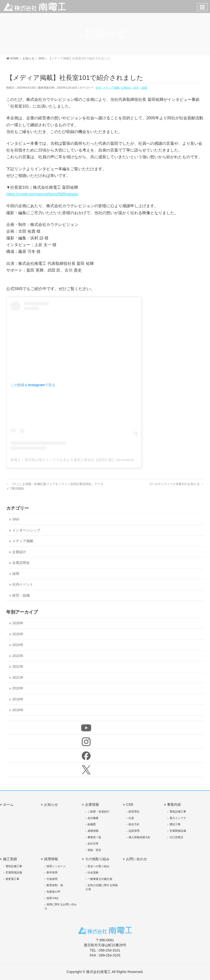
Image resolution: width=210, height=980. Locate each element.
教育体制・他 (55, 885)
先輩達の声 (53, 892)
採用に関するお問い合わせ (61, 906)
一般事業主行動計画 (100, 879)
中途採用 (52, 879)
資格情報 (93, 831)
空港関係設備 (178, 831)
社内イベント (23, 584)
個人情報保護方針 (139, 837)
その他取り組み (97, 859)
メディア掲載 (111, 88)
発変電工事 (12, 879)
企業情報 (92, 805)
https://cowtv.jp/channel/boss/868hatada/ (42, 194)
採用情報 (51, 859)
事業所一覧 (94, 837)
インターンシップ (26, 530)
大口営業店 (176, 837)
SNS (98, 88)
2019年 (18, 699)
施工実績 (10, 859)
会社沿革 (93, 843)
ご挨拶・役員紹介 (98, 812)
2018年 (18, 710)
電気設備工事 (178, 812)
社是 (131, 818)
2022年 (18, 667)
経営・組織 (140, 88)
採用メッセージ (56, 866)
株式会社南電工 (98, 972)
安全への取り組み (98, 866)
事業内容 (174, 805)
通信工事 (175, 824)
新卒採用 (52, 872)
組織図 (92, 824)
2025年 (18, 634)
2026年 (18, 623)
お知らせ (51, 805)
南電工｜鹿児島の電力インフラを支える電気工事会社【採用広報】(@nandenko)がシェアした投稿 (88, 460)
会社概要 (93, 818)
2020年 (18, 688)
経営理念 (134, 812)
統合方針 (134, 824)
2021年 (18, 678)
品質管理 (134, 831)
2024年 (18, 645)
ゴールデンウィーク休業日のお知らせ (176, 484)
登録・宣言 (94, 850)
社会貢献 (93, 872)
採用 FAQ (52, 898)
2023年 (18, 656)
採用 (16, 574)
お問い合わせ (136, 859)
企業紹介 (126, 88)
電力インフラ (178, 818)
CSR (130, 805)
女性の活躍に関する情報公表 (102, 887)
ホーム (8, 805)
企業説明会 (21, 563)
